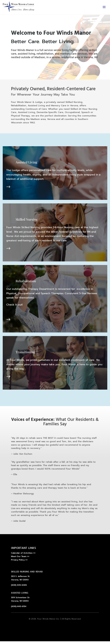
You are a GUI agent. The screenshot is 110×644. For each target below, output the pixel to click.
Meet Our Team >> (20, 559)
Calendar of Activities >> (23, 556)
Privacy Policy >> (19, 563)
